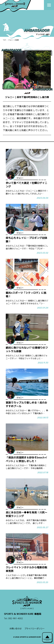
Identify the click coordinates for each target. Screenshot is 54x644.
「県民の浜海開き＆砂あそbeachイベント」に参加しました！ (26, 459)
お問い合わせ (16, 629)
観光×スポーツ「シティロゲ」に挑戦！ (26, 295)
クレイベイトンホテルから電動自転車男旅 (26, 569)
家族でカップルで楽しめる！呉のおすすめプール (26, 404)
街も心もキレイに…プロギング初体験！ (26, 240)
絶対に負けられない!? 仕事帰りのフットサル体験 (27, 349)
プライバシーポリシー (35, 629)
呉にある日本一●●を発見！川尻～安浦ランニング (26, 514)
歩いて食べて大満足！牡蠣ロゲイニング (26, 185)
